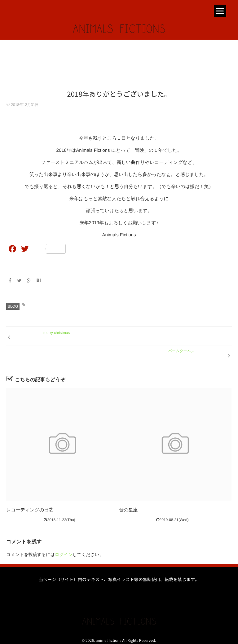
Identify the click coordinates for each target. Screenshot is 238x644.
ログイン (64, 554)
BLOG (13, 306)
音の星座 (128, 510)
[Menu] (220, 11)
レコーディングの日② (30, 510)
